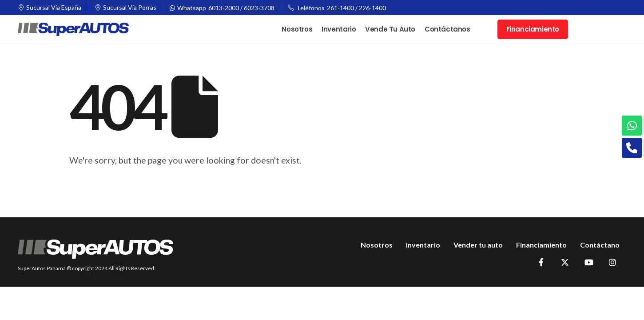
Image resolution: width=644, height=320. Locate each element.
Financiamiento (533, 29)
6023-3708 (259, 8)
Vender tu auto (478, 245)
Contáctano (600, 245)
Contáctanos (447, 29)
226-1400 (372, 8)
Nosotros (297, 29)
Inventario (339, 29)
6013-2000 (224, 8)
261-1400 (340, 8)
